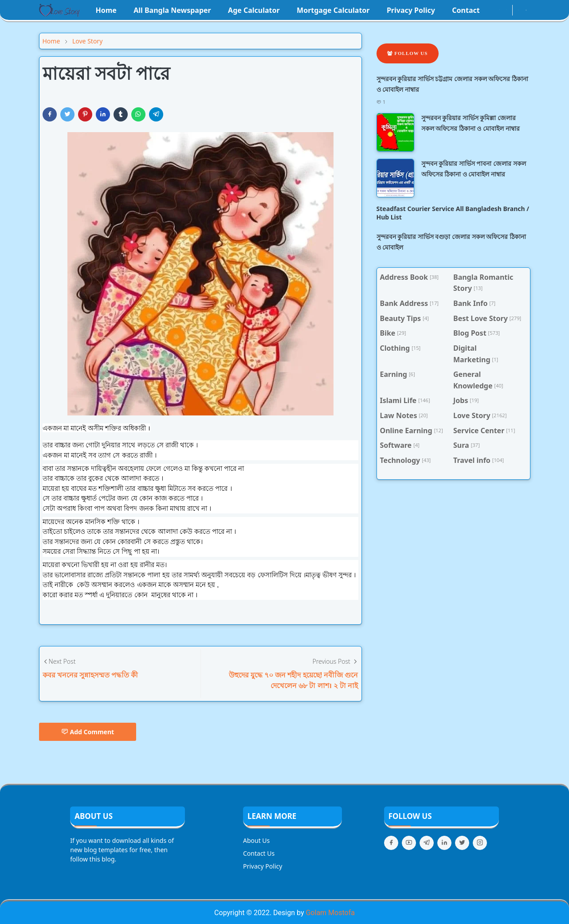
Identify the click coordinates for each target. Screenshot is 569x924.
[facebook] (492, 10)
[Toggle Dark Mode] (518, 10)
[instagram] (500, 10)
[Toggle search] (526, 10)
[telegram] (427, 843)
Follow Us (408, 53)
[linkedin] (444, 843)
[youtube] (507, 10)
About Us (256, 840)
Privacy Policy (263, 866)
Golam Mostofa (330, 913)
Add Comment (88, 732)
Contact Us (259, 853)
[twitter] (462, 843)
